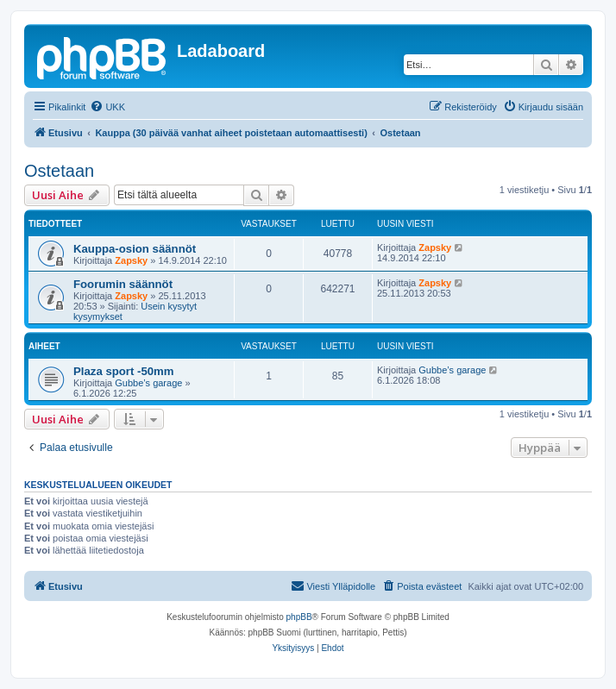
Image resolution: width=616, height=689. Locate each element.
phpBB (299, 617)
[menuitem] (107, 107)
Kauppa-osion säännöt (135, 249)
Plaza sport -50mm (124, 371)
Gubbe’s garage (148, 383)
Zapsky (131, 260)
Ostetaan (59, 171)
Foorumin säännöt (123, 284)
